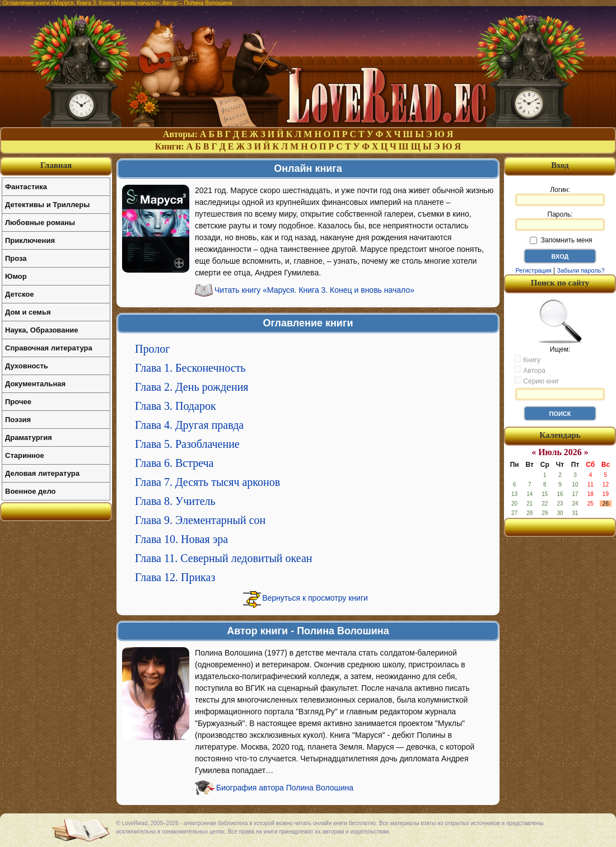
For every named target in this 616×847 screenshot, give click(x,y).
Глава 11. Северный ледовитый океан (223, 558)
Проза (16, 258)
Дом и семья (28, 312)
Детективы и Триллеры (47, 205)
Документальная (35, 384)
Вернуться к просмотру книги (315, 598)
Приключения (30, 240)
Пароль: (560, 221)
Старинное (25, 455)
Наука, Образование (41, 330)
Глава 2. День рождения (192, 387)
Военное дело (31, 491)
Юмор (16, 276)
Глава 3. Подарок (176, 406)
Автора (530, 370)
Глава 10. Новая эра (181, 539)
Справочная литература (49, 348)
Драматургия (29, 437)
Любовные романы (40, 223)
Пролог (152, 349)
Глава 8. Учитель (175, 501)
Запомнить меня (561, 240)
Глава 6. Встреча (174, 463)
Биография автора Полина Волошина (285, 788)
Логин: (560, 196)
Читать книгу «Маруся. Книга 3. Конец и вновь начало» (314, 290)
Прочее (18, 402)
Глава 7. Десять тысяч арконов (207, 482)
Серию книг (536, 381)
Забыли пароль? (581, 270)
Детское (19, 294)
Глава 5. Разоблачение (187, 444)
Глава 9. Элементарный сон (200, 520)
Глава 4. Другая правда (189, 425)
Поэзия (18, 420)
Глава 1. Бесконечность (190, 368)
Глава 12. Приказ (175, 577)
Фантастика (26, 187)
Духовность (27, 366)
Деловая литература (42, 473)
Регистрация (533, 270)
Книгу (527, 359)
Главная (56, 165)
